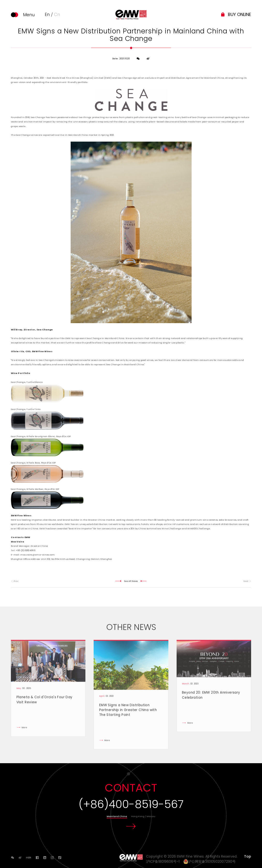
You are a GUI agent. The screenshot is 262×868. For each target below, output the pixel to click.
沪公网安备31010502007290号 (210, 861)
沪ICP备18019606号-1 (164, 861)
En (47, 14)
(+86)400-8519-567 (131, 804)
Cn (57, 14)
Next (247, 581)
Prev (15, 581)
